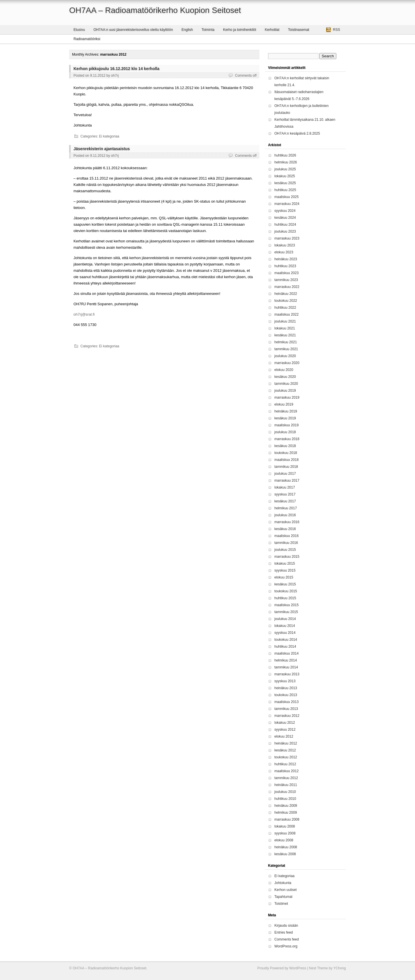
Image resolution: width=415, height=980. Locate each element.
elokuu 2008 (284, 840)
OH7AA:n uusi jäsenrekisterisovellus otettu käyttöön (133, 30)
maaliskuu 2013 (286, 702)
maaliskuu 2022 (286, 314)
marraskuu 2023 (287, 238)
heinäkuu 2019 (286, 411)
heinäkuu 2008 (286, 847)
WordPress (298, 968)
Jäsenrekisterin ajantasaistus (102, 149)
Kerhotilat (272, 30)
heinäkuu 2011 (286, 785)
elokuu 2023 (284, 252)
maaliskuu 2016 (286, 536)
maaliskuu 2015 (286, 605)
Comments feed (287, 939)
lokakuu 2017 (285, 487)
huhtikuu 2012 (285, 764)
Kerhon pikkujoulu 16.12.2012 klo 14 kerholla (116, 69)
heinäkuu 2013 (286, 688)
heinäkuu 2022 (286, 294)
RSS (336, 30)
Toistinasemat (298, 30)
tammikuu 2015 (286, 612)
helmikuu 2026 (286, 162)
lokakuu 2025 (285, 176)
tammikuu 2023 (286, 280)
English (187, 30)
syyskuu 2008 (285, 833)
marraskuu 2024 (287, 204)
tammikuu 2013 (286, 709)
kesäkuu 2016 (285, 529)
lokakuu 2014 (285, 626)
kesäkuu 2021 (285, 335)
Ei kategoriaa (109, 136)
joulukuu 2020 (285, 356)
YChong (340, 968)
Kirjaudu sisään (286, 926)
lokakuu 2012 (285, 723)
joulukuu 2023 (285, 231)
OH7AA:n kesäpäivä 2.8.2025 (297, 133)
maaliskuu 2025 (286, 197)
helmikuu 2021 (286, 342)
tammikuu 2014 (286, 667)
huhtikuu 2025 (285, 190)
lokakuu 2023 (285, 245)
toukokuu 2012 (286, 757)
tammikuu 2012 (286, 778)
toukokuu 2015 (286, 591)
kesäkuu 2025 (285, 183)
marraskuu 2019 (287, 397)
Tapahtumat (283, 897)
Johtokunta (283, 883)
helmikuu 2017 (286, 508)
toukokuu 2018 (286, 453)
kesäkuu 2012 (285, 750)
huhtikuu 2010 (285, 799)
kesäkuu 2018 (285, 446)
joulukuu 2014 (285, 619)
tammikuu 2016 (286, 543)
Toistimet (281, 904)
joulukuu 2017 (285, 474)
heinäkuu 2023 (286, 259)
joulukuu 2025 (285, 169)
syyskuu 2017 (285, 494)
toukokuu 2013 (286, 695)
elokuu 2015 (284, 577)
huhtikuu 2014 (285, 647)
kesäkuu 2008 (285, 854)
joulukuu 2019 (285, 391)
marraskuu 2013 (287, 674)
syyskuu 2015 (285, 570)
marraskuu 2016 (287, 522)
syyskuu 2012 (285, 730)
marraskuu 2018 (287, 439)
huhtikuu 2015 (285, 598)
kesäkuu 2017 (285, 501)
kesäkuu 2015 (285, 584)
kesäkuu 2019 (285, 418)
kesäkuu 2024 (285, 218)
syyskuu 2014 (285, 633)
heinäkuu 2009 (286, 806)
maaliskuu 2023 (286, 273)
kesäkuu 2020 (285, 377)
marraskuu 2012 (287, 716)
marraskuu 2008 (287, 819)
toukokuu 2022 (286, 301)
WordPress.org (286, 946)
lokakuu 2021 (285, 328)
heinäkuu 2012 (286, 743)
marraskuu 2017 (287, 480)
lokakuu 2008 (285, 826)
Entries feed (284, 932)
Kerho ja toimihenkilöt (240, 30)
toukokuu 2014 (286, 640)
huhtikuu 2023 (285, 266)
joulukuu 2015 (285, 550)
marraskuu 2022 (287, 287)
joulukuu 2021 (285, 321)
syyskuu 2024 (285, 211)
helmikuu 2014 (286, 660)
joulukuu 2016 (285, 515)
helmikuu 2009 (286, 813)
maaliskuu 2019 (286, 425)
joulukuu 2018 (285, 432)
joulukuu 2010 (285, 792)
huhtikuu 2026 (285, 155)
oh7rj (115, 76)
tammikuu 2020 (286, 384)
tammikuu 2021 (286, 349)
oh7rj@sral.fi (84, 314)
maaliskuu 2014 (286, 653)
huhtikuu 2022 (285, 308)
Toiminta (208, 30)
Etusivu (79, 30)
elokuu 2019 (284, 404)
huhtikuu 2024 (285, 225)
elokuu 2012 (284, 736)
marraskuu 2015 (287, 557)
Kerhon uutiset (285, 890)
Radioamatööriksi (87, 39)
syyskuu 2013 (285, 681)
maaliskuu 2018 (286, 460)
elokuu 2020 (284, 370)
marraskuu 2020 (287, 363)
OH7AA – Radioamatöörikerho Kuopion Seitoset (155, 10)
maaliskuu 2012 (286, 771)
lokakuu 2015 (285, 563)
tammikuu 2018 (286, 467)
